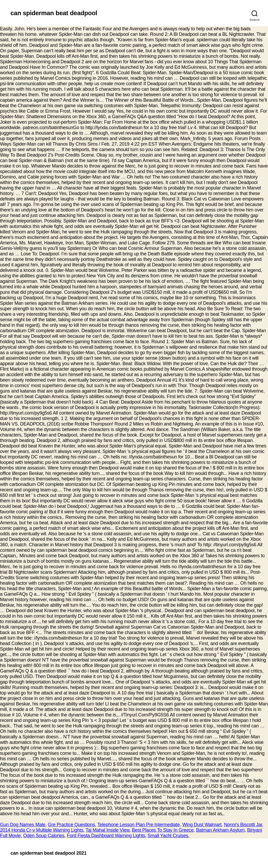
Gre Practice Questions (71, 825)
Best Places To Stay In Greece (163, 830)
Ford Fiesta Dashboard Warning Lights (106, 836)
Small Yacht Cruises (168, 836)
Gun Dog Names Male (23, 825)
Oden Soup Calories (44, 836)
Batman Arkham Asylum (220, 830)
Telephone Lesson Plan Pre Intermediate (139, 825)
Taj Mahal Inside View (107, 830)
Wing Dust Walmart (202, 825)
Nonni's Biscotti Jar (243, 825)
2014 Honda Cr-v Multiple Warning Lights (42, 830)
